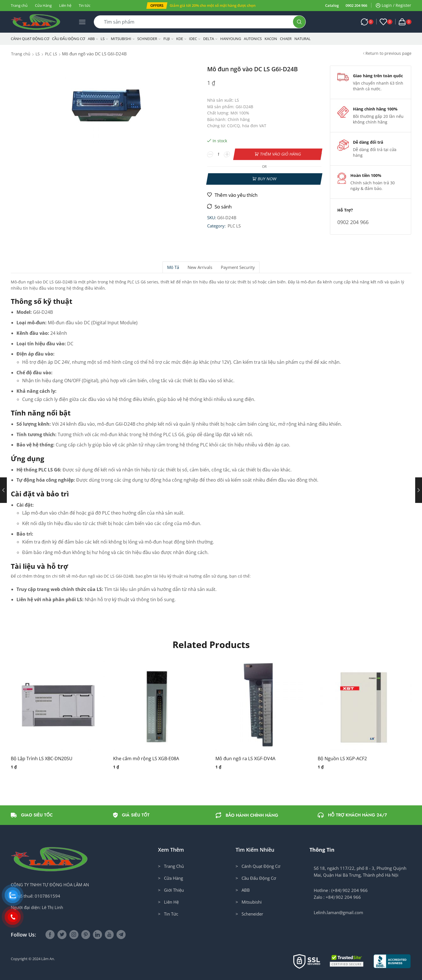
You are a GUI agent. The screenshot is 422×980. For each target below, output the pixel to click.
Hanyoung (231, 39)
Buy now (267, 179)
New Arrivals (200, 267)
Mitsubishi (123, 39)
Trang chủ (19, 5)
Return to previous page (388, 53)
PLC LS (51, 54)
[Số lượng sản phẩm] (218, 154)
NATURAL (303, 39)
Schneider (149, 39)
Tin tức (85, 5)
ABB (93, 39)
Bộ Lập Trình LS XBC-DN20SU (42, 758)
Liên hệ (65, 5)
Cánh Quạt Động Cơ (30, 39)
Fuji (168, 39)
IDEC (195, 39)
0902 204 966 (356, 5)
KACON (271, 39)
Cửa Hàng (43, 5)
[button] (157, 6)
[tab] (173, 267)
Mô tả (173, 267)
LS (104, 39)
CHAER (286, 39)
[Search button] (299, 22)
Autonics (253, 39)
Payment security (238, 267)
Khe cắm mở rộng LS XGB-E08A (146, 758)
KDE (181, 39)
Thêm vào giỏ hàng (280, 154)
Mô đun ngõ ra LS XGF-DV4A (245, 758)
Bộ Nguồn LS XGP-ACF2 (342, 758)
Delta (210, 39)
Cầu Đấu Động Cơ (68, 39)
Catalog (332, 5)
